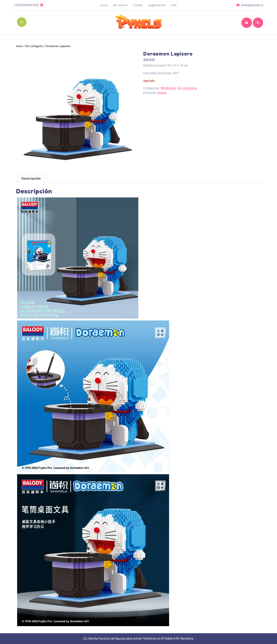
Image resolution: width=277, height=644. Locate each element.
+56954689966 (28, 5)
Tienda (138, 5)
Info (174, 5)
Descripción (31, 178)
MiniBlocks (168, 88)
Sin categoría (34, 46)
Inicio (104, 5)
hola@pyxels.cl (250, 5)
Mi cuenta (120, 5)
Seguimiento (157, 5)
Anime (162, 93)
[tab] (31, 179)
